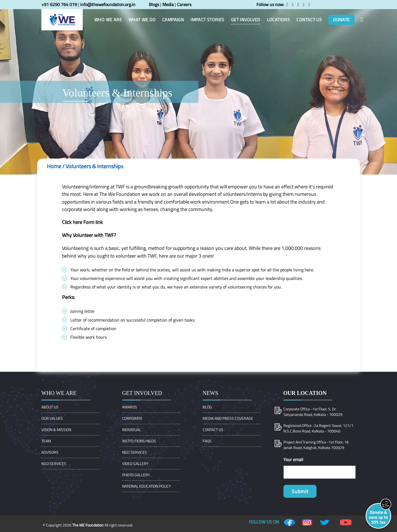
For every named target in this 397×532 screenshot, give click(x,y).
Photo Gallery (136, 475)
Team (46, 441)
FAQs (207, 441)
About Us (50, 407)
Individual (132, 430)
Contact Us (213, 430)
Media (168, 4)
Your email (293, 459)
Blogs (154, 4)
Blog (207, 407)
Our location (305, 393)
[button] (362, 19)
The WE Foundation (88, 525)
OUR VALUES (52, 418)
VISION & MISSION (56, 430)
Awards (130, 407)
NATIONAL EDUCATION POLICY (147, 486)
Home (54, 166)
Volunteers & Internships (94, 166)
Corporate (132, 418)
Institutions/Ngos (139, 441)
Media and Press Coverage (228, 418)
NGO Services (54, 463)
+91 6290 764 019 (59, 4)
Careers (184, 4)
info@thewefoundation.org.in (108, 4)
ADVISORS (50, 452)
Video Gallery (135, 463)
